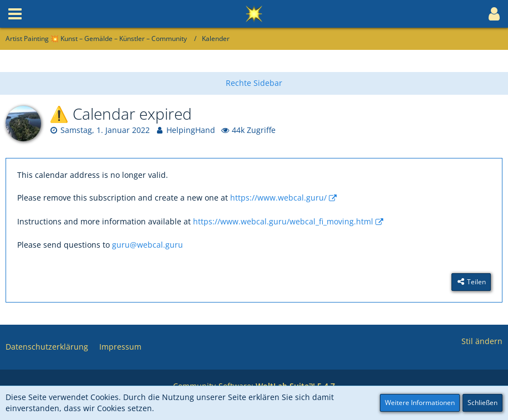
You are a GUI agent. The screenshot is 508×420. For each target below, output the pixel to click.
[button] (15, 14)
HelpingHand (191, 130)
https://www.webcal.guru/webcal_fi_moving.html (283, 221)
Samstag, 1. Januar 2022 (105, 130)
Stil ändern (482, 341)
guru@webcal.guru (148, 245)
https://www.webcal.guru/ (278, 198)
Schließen (482, 403)
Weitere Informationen (420, 403)
